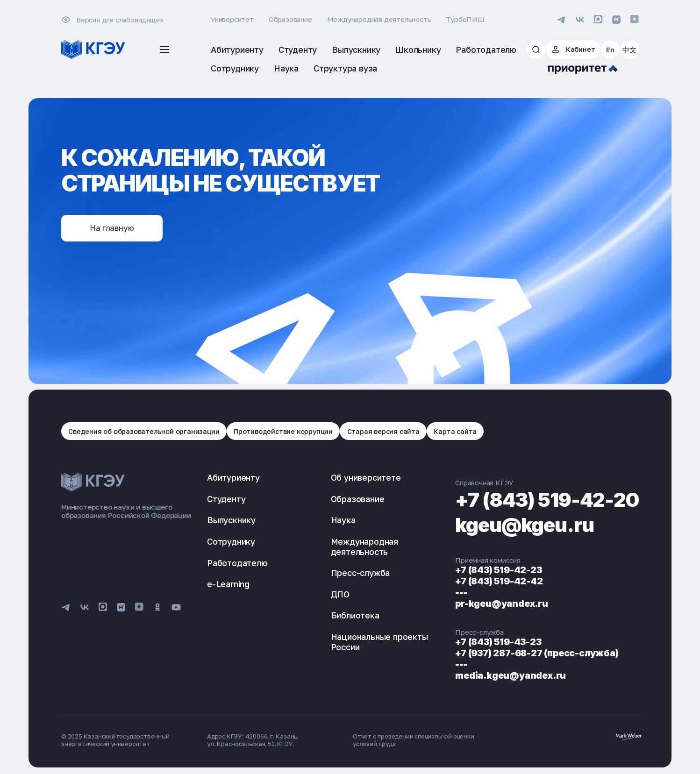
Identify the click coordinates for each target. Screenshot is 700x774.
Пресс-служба (352, 574)
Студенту (226, 500)
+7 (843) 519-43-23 (484, 643)
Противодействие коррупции (287, 432)
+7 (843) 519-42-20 (539, 500)
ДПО (332, 595)
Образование (290, 19)
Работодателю (237, 563)
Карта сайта (464, 432)
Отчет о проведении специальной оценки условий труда (415, 741)
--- (444, 593)
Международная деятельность (379, 19)
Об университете (357, 478)
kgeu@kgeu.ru (514, 525)
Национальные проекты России (371, 643)
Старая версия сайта (390, 432)
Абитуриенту (233, 478)
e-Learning (228, 585)
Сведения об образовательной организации (145, 432)
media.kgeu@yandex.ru (496, 676)
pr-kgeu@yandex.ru (487, 604)
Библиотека (347, 616)
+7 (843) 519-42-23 (484, 571)
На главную (115, 228)
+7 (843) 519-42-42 (484, 582)
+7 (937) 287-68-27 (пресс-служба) (525, 654)
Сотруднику (231, 542)
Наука (335, 521)
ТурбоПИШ (465, 19)
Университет (232, 19)
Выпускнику (231, 521)
